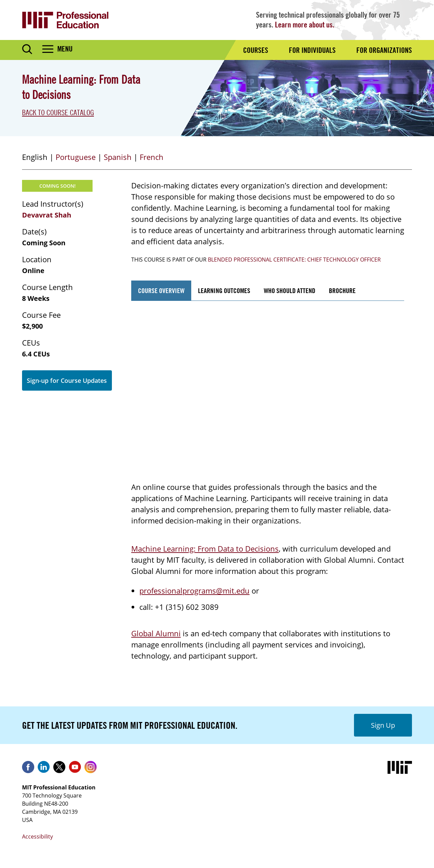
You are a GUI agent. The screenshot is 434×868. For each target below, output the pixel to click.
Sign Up (383, 725)
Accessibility (37, 836)
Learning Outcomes (224, 291)
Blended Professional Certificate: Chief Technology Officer (294, 260)
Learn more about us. (305, 25)
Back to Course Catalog (58, 112)
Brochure (342, 291)
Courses (256, 50)
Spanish (118, 157)
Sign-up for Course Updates (67, 380)
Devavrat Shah (47, 215)
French (152, 157)
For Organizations (384, 50)
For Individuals (312, 50)
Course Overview (161, 291)
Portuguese (76, 157)
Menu (65, 49)
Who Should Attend (290, 291)
